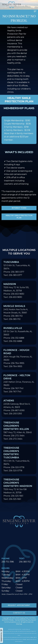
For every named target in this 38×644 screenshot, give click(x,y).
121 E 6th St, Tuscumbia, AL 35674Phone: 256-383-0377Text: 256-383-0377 (17, 275)
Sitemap (19, 624)
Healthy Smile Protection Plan (19, 217)
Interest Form (19, 208)
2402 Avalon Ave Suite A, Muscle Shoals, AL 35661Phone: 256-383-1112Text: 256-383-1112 (16, 319)
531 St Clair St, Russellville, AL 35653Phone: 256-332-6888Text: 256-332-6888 (18, 341)
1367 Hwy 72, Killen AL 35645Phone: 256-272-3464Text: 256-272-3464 (18, 437)
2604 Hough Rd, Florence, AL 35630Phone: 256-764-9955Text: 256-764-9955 (18, 365)
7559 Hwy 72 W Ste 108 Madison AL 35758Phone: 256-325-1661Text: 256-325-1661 (18, 496)
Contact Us (19, 620)
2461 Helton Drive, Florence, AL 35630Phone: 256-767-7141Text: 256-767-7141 (19, 390)
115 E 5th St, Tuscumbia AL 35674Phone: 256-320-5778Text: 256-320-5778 (17, 466)
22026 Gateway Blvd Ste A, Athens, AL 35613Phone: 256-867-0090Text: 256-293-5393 (17, 414)
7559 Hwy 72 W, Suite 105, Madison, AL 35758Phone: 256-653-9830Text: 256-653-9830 (16, 297)
